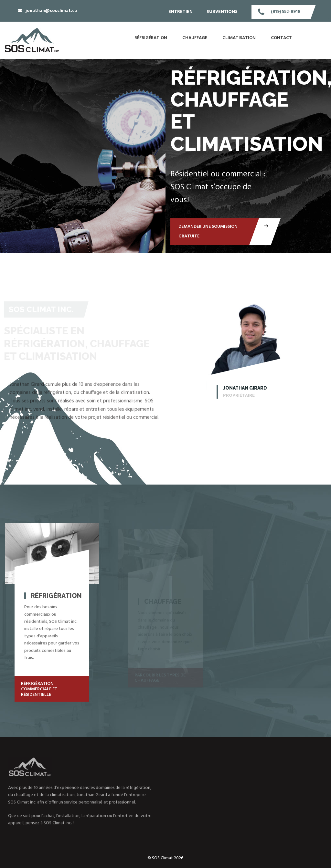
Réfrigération (151, 38)
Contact (281, 38)
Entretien (181, 12)
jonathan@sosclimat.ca (51, 11)
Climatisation (239, 38)
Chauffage (195, 38)
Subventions (222, 12)
